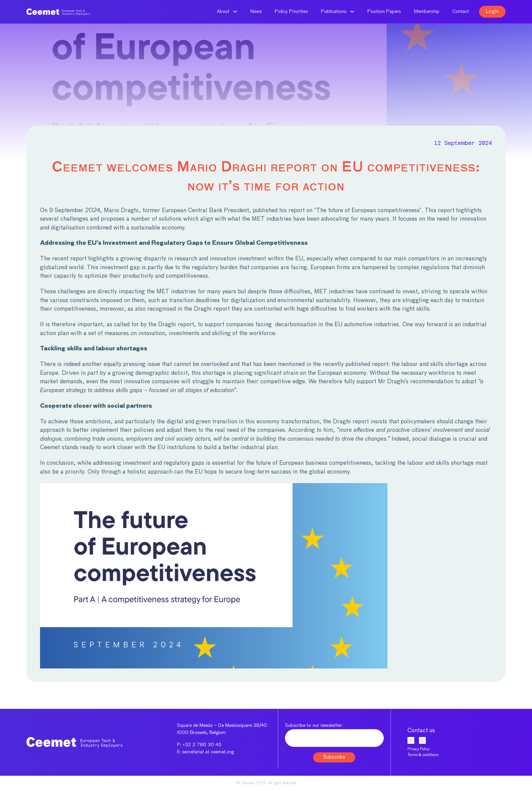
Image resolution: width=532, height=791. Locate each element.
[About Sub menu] (235, 12)
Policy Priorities (291, 12)
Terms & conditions (423, 755)
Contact (461, 12)
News (256, 12)
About (223, 12)
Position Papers (384, 12)
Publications (334, 12)
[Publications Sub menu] (352, 12)
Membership (427, 12)
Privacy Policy (419, 749)
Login (492, 11)
